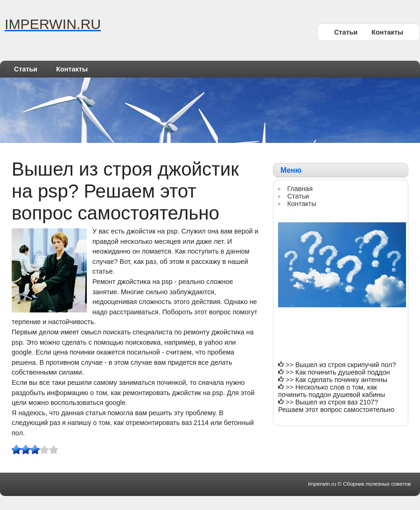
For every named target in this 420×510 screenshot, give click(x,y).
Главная (300, 189)
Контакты (387, 32)
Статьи (346, 32)
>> (290, 365)
